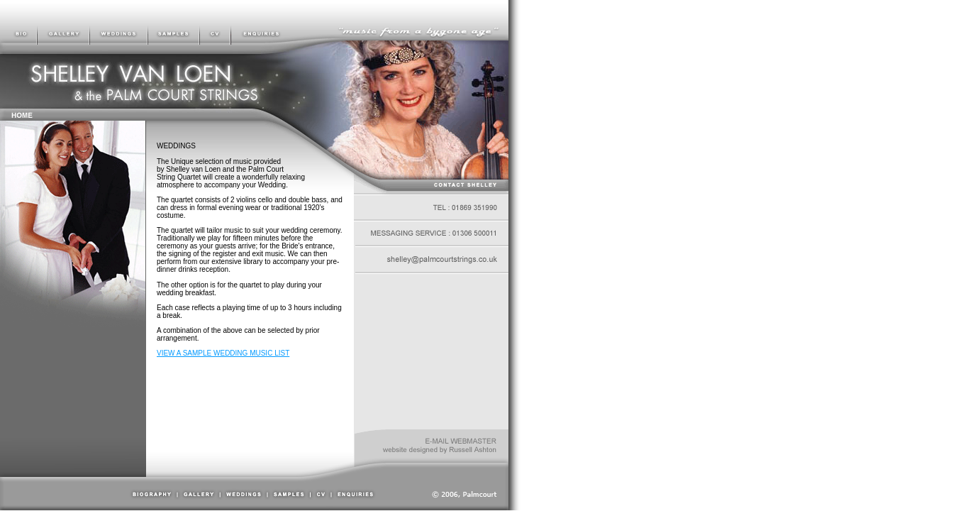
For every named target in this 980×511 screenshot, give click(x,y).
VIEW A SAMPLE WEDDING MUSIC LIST (223, 353)
